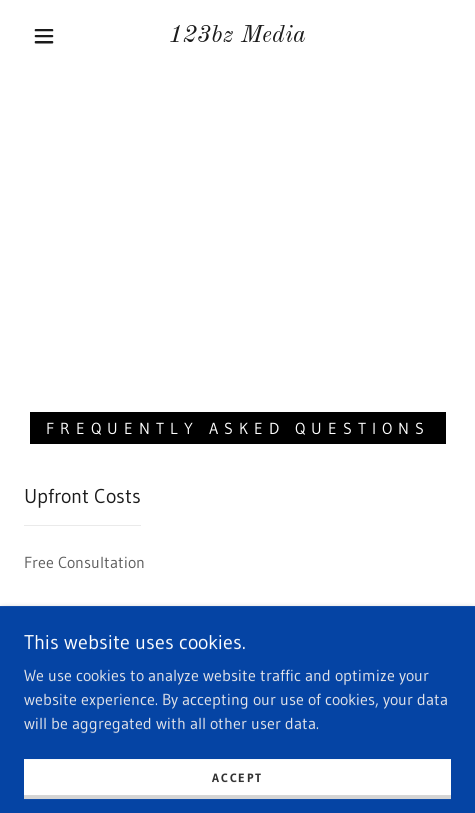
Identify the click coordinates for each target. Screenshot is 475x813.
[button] (45, 36)
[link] (238, 36)
